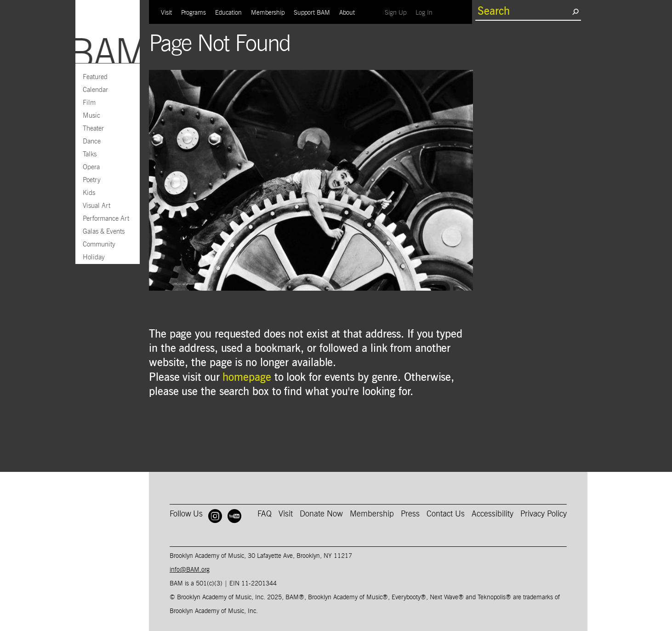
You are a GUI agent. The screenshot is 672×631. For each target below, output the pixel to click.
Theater (93, 129)
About (347, 13)
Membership (268, 13)
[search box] (524, 11)
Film (89, 103)
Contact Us (446, 514)
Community (99, 244)
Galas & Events (104, 232)
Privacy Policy (544, 514)
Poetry (92, 180)
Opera (91, 167)
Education (228, 13)
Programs (194, 13)
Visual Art (97, 206)
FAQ (265, 514)
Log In (426, 13)
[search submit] (575, 11)
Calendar (95, 90)
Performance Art (106, 219)
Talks (90, 154)
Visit (166, 13)
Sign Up (398, 13)
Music (91, 116)
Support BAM (312, 13)
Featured (95, 77)
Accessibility (493, 514)
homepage (247, 378)
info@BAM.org (190, 570)
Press (410, 514)
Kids (89, 193)
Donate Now (321, 514)
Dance (92, 141)
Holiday (94, 257)
